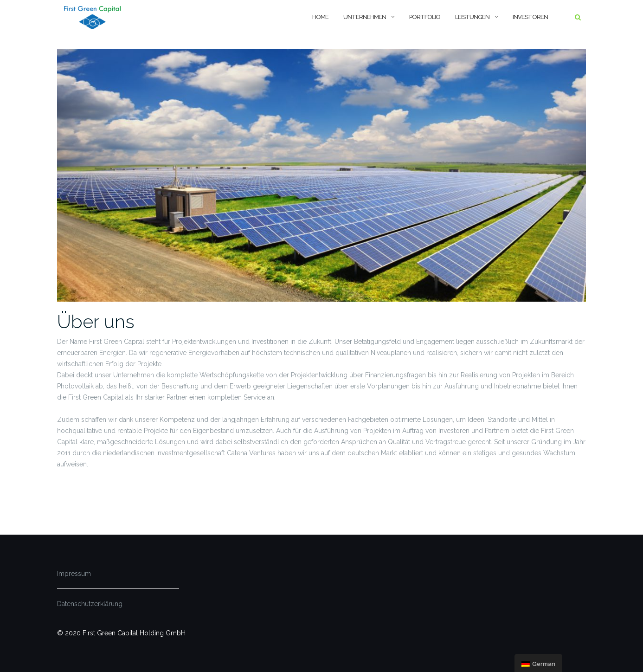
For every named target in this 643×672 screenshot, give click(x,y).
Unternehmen (365, 17)
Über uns (96, 321)
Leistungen (472, 17)
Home (320, 17)
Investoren (530, 17)
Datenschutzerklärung (90, 604)
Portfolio (425, 17)
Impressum (74, 574)
